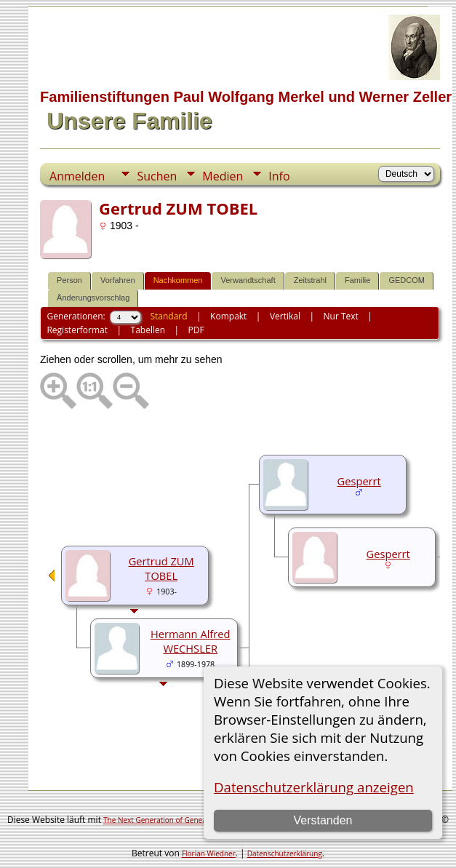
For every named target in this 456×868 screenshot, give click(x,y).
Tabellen (148, 330)
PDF (196, 330)
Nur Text (341, 316)
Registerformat (77, 330)
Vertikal (285, 316)
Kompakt (228, 316)
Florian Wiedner (209, 853)
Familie (357, 280)
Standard (168, 316)
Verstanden (323, 820)
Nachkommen (178, 280)
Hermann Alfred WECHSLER (191, 641)
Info (279, 176)
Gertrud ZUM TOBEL (161, 568)
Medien (223, 176)
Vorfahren (118, 280)
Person (69, 280)
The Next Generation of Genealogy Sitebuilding (183, 820)
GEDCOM (407, 280)
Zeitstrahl (310, 280)
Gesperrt (359, 481)
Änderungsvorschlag (93, 298)
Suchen (157, 176)
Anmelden (77, 176)
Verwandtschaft (248, 280)
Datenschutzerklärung (285, 853)
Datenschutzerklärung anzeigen (314, 787)
